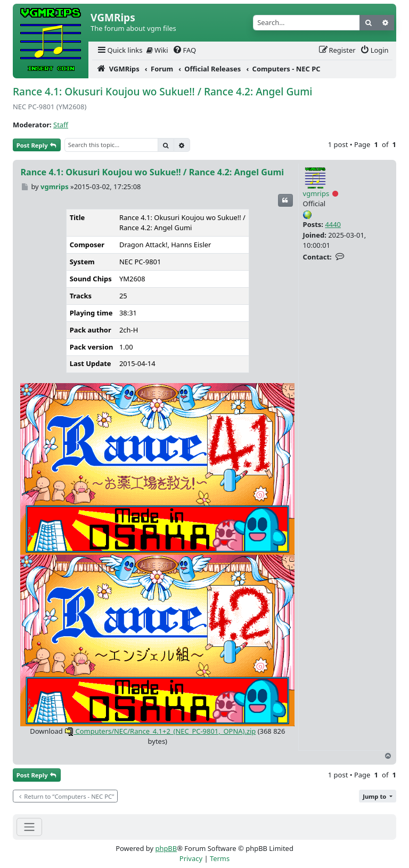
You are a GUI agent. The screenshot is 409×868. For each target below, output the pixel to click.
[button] (378, 796)
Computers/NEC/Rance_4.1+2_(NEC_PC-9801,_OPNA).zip (160, 731)
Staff (61, 125)
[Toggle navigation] (29, 827)
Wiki (157, 50)
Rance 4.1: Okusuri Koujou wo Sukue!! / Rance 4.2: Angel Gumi (162, 92)
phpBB (166, 848)
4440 (333, 224)
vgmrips (316, 193)
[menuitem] (119, 50)
